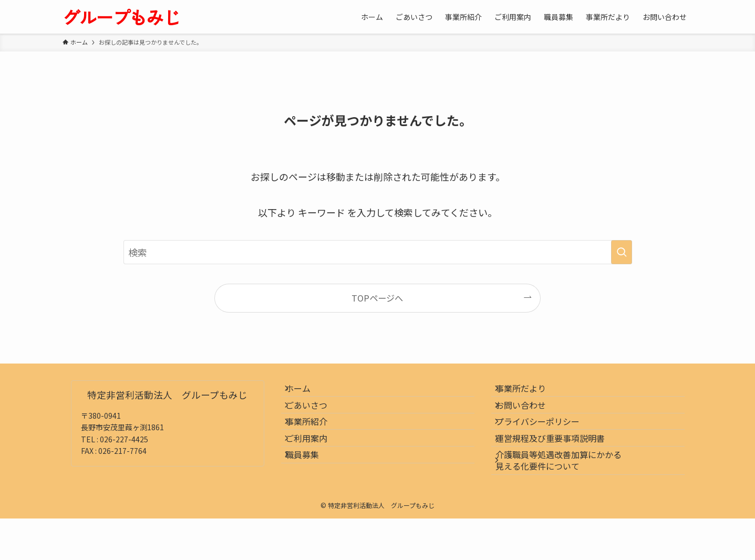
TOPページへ (377, 298)
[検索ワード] (378, 252)
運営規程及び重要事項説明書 (559, 467)
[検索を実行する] (622, 252)
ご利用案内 (315, 467)
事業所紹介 (315, 442)
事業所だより (529, 392)
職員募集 (311, 492)
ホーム (306, 392)
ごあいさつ (315, 417)
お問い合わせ (529, 417)
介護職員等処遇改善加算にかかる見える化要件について (567, 497)
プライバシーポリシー (546, 442)
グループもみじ (121, 17)
